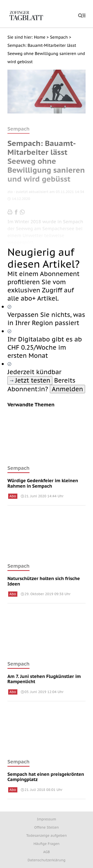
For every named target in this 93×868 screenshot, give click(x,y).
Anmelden (67, 389)
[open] (82, 16)
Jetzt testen (30, 380)
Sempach (18, 468)
